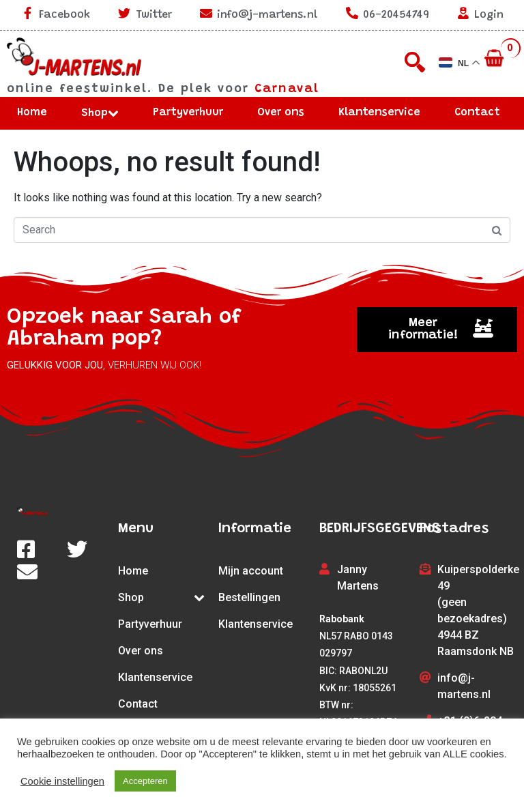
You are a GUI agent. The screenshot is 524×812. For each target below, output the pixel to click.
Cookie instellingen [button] (62, 781)
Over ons (281, 113)
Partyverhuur (188, 113)
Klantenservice (379, 113)
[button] (437, 330)
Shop (100, 113)
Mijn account (251, 571)
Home (32, 113)
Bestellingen (249, 597)
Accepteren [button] (145, 781)
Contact (477, 113)
